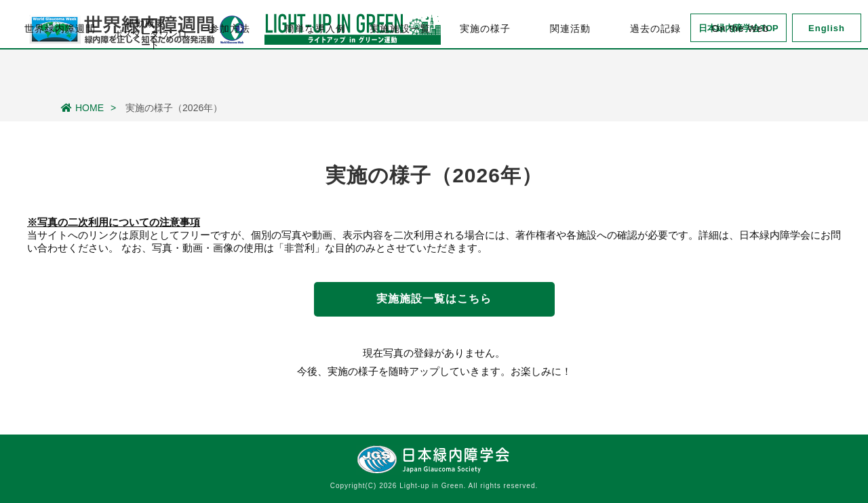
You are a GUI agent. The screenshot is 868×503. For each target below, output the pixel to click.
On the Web (741, 75)
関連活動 (570, 75)
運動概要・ (150, 76)
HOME (82, 108)
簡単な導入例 (315, 75)
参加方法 (230, 75)
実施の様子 (485, 75)
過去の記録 (655, 75)
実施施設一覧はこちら (434, 299)
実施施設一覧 (400, 75)
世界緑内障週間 (60, 75)
